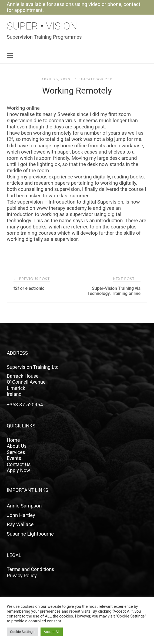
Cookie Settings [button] (22, 632)
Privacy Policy (22, 575)
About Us (17, 446)
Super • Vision (42, 26)
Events (14, 458)
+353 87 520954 (25, 405)
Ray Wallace (20, 525)
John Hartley (21, 515)
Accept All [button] (52, 632)
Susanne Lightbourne (30, 534)
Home (13, 440)
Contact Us (19, 464)
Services (16, 452)
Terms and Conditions (31, 569)
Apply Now (18, 470)
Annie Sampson (24, 506)
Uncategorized (96, 79)
